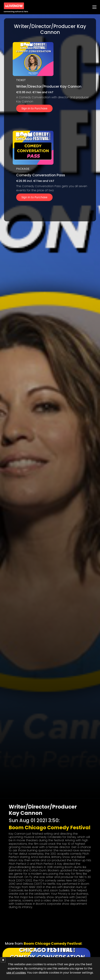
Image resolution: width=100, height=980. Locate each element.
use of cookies (16, 973)
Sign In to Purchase (34, 108)
